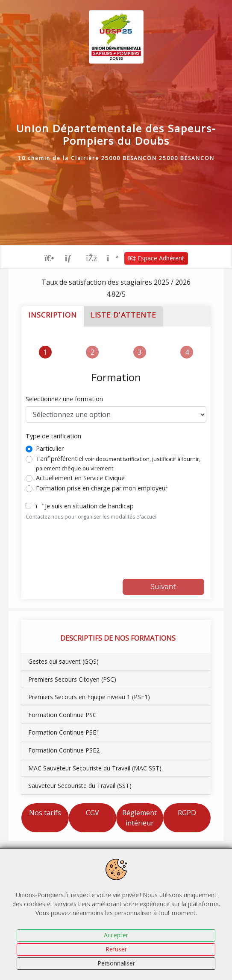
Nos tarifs (45, 813)
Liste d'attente (123, 315)
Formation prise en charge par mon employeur (102, 488)
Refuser (116, 949)
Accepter (116, 935)
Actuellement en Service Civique (80, 478)
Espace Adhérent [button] (156, 258)
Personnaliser (116, 963)
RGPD (187, 813)
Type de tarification (53, 436)
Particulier (50, 448)
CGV (93, 813)
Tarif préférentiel (118, 463)
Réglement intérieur (139, 818)
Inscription (52, 315)
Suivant (163, 587)
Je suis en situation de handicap (85, 506)
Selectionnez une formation (64, 399)
